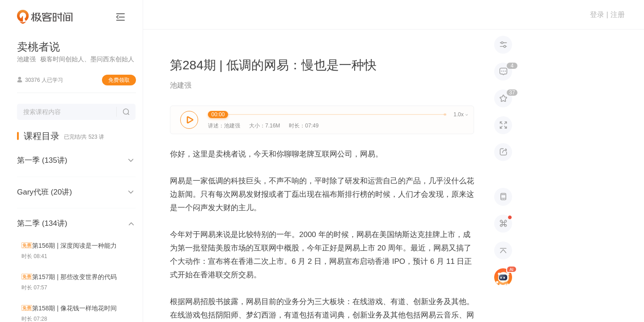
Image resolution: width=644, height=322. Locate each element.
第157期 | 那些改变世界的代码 (74, 277)
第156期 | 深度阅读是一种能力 (74, 246)
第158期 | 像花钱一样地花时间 (74, 308)
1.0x (460, 114)
